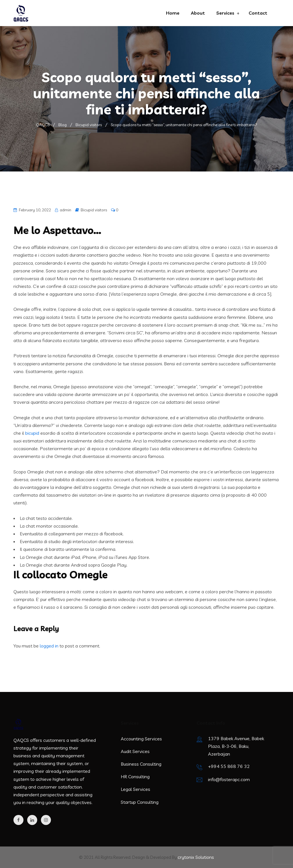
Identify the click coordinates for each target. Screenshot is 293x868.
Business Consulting (141, 764)
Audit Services (135, 751)
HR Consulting (135, 777)
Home (173, 13)
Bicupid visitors (94, 210)
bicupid (32, 433)
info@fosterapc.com (229, 779)
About (198, 13)
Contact (258, 13)
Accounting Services (141, 739)
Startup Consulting (140, 802)
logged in (49, 646)
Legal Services (135, 789)
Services (225, 13)
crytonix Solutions (196, 857)
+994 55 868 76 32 (229, 766)
